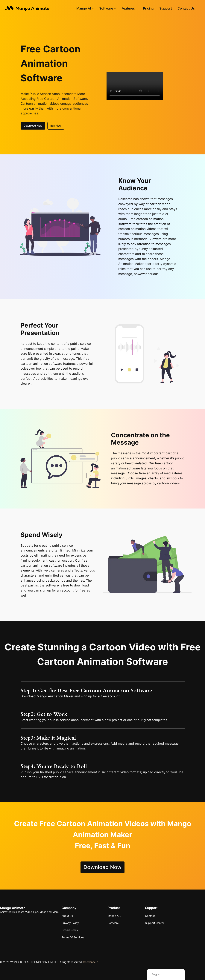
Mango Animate (13, 907)
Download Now (33, 125)
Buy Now (56, 125)
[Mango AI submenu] (93, 8)
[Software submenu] (115, 8)
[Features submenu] (136, 8)
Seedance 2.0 (92, 962)
